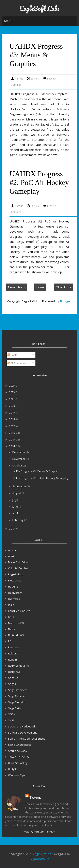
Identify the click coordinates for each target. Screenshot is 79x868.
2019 (12, 413)
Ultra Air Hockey (18, 763)
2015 (12, 439)
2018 (12, 419)
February (18, 520)
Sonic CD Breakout (19, 745)
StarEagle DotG (17, 751)
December (19, 452)
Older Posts (64, 287)
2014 (12, 446)
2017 (12, 426)
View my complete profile (39, 832)
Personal (14, 647)
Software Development (22, 733)
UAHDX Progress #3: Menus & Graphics (36, 55)
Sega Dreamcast (18, 690)
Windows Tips (17, 775)
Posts (12, 355)
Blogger (66, 301)
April (15, 513)
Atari (11, 556)
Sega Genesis (17, 696)
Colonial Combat (18, 568)
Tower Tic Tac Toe (19, 757)
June (15, 507)
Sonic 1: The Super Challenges (27, 739)
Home (40, 287)
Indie (11, 605)
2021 (12, 399)
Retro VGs (14, 672)
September (20, 486)
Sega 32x (14, 678)
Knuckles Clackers (19, 611)
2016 (12, 433)
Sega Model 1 (16, 702)
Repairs (13, 660)
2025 (12, 386)
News (12, 629)
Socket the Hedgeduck (22, 726)
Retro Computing (18, 666)
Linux (11, 617)
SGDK (12, 714)
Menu (8, 21)
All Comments (17, 363)
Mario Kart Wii (17, 623)
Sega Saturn (16, 708)
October (18, 465)
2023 (12, 392)
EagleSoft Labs (39, 8)
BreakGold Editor (19, 562)
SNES (11, 720)
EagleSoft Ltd (16, 574)
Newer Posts (16, 287)
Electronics (15, 580)
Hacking (13, 587)
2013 (12, 529)
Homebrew (15, 593)
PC (10, 641)
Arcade (12, 550)
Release (13, 653)
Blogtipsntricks (39, 859)
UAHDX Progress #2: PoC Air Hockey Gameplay (39, 183)
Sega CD (13, 684)
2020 (12, 406)
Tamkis (35, 797)
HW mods (14, 599)
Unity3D (13, 769)
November (19, 459)
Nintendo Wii (16, 635)
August (17, 493)
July (15, 500)
